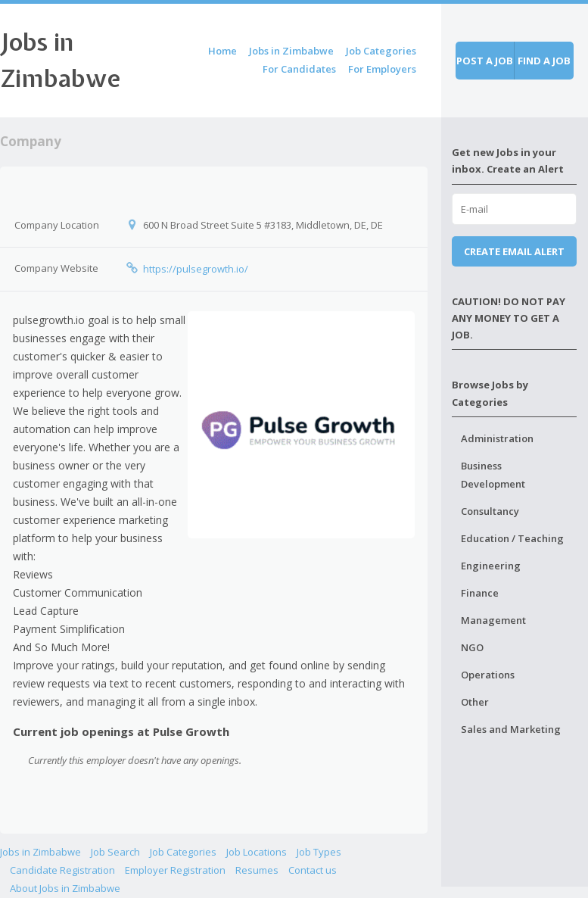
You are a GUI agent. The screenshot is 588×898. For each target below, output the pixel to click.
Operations (488, 675)
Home (222, 51)
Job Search (115, 852)
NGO (472, 647)
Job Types (319, 852)
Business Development (493, 475)
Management (493, 620)
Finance (480, 593)
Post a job (485, 61)
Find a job (544, 61)
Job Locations (257, 852)
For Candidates (299, 69)
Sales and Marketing (511, 729)
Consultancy (490, 511)
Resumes (257, 870)
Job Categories (381, 51)
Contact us (313, 870)
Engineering (491, 566)
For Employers (382, 69)
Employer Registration (175, 870)
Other (475, 702)
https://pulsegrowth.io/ (196, 269)
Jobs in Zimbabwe (291, 51)
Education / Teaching (512, 538)
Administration (497, 438)
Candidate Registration (62, 870)
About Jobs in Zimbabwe (65, 888)
